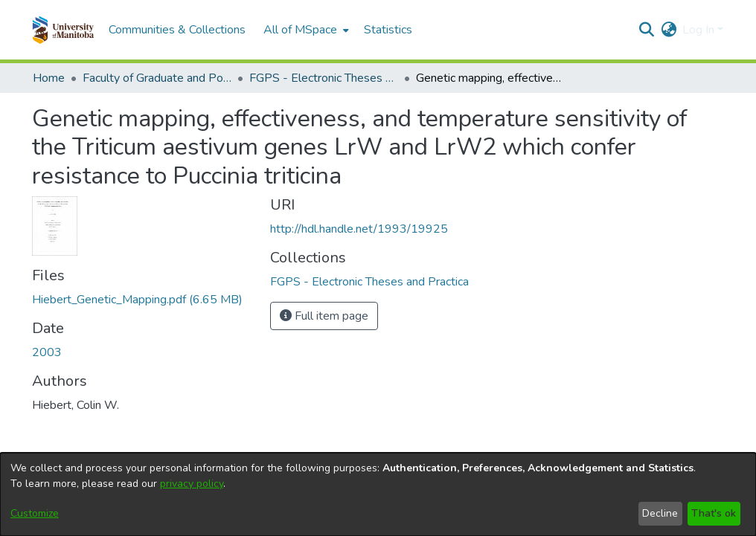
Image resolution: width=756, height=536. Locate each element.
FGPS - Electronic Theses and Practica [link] (324, 78)
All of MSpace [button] (300, 30)
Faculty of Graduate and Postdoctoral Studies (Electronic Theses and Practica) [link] (157, 78)
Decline (660, 513)
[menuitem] (305, 30)
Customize (35, 513)
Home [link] (49, 78)
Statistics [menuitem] (388, 30)
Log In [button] (700, 30)
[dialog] (378, 494)
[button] (63, 30)
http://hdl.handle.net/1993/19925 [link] (359, 229)
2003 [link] (47, 352)
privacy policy (192, 484)
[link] (137, 300)
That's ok (714, 513)
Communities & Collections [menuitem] (177, 30)
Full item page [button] (324, 316)
